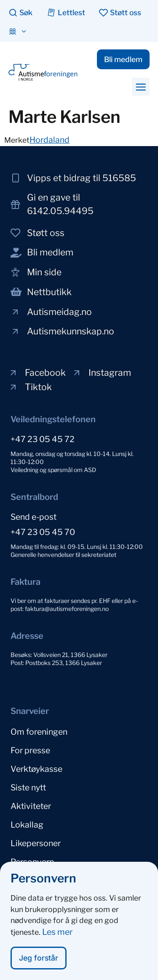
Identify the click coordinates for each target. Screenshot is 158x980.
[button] (141, 87)
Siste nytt (28, 787)
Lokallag (27, 825)
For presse (30, 750)
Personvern (32, 862)
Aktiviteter (31, 806)
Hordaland (50, 140)
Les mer (57, 934)
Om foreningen (39, 732)
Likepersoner (36, 843)
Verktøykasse (36, 769)
